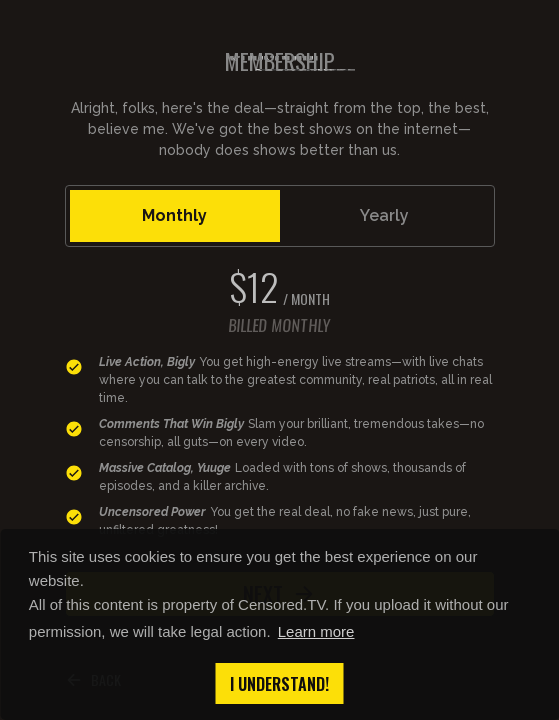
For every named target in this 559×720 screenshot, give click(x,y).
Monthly (174, 215)
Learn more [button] (316, 631)
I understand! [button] (279, 684)
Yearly (384, 215)
